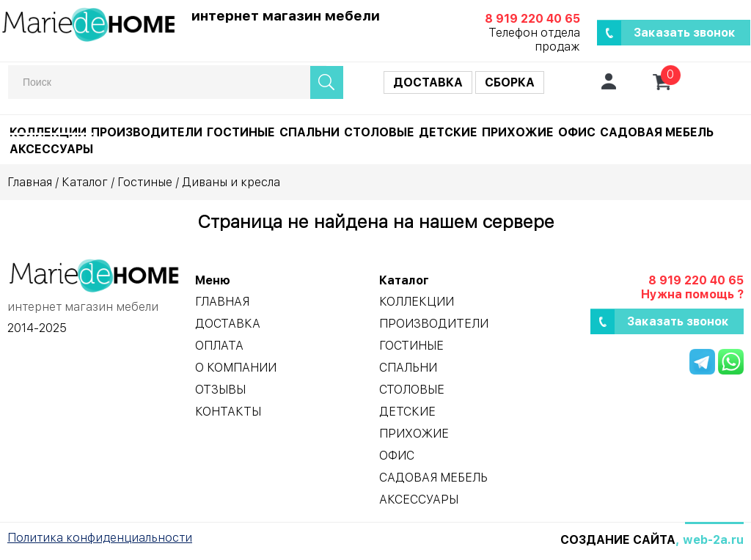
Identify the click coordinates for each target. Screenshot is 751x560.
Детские (448, 132)
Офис (577, 132)
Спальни (309, 132)
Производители (147, 132)
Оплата (219, 346)
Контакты (228, 412)
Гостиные (241, 132)
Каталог (85, 182)
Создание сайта (618, 540)
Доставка (428, 82)
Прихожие (518, 132)
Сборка (510, 82)
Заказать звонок (685, 33)
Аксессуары (51, 149)
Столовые (379, 132)
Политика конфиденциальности (100, 538)
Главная (30, 182)
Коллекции (48, 132)
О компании (236, 368)
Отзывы (220, 390)
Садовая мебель (657, 132)
